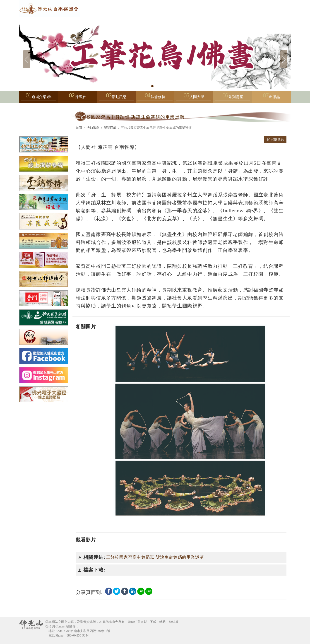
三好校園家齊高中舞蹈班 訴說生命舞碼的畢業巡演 (155, 557)
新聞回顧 (110, 128)
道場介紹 (38, 98)
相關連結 (275, 140)
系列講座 (233, 98)
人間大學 (194, 98)
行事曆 (80, 97)
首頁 (79, 128)
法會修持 (155, 98)
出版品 (274, 97)
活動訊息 (116, 98)
